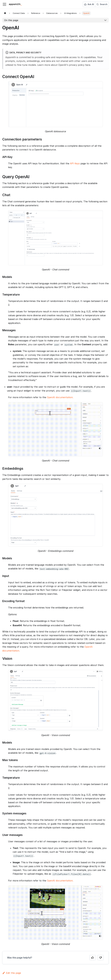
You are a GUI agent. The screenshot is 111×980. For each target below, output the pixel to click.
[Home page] (5, 13)
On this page (11, 20)
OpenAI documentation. (60, 397)
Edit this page (12, 973)
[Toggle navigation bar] (4, 4)
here (88, 65)
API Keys (75, 163)
